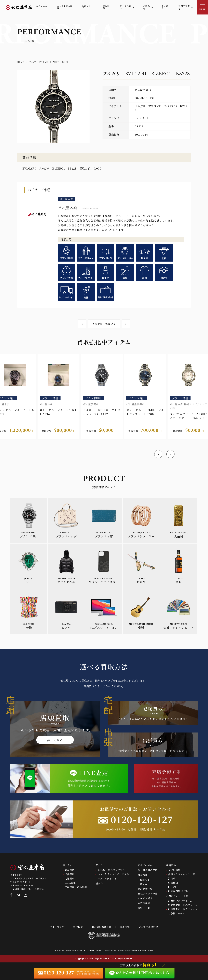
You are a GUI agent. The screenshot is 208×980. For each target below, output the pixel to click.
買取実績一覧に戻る (104, 324)
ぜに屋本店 (174, 870)
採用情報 (125, 927)
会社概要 (78, 927)
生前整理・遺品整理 (76, 887)
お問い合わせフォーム (180, 901)
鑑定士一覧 (144, 908)
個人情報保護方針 (101, 927)
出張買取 (70, 874)
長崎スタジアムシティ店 (181, 874)
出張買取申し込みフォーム (183, 909)
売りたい (68, 865)
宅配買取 (70, 878)
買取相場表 (144, 903)
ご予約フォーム (177, 913)
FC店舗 (172, 887)
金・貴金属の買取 (148, 870)
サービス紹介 (145, 898)
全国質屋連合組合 (148, 927)
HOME (21, 62)
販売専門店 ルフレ (178, 891)
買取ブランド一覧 (148, 894)
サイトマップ (57, 927)
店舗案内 (171, 865)
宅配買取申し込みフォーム (183, 905)
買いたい (100, 865)
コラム (144, 884)
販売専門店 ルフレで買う (111, 870)
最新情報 (143, 875)
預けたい (100, 883)
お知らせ (145, 880)
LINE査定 (70, 883)
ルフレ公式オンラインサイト (113, 874)
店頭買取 (70, 870)
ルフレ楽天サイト (107, 878)
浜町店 (172, 878)
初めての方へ (145, 865)
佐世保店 (173, 883)
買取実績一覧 (145, 889)
